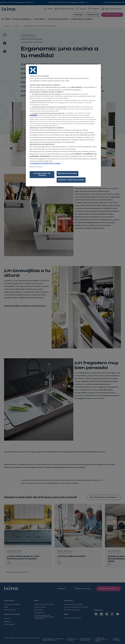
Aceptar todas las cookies (71, 180)
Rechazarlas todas (68, 174)
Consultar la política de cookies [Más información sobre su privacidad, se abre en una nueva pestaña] (45, 164)
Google (34, 115)
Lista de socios (36, 167)
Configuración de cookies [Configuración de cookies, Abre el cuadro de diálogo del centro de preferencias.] (42, 175)
